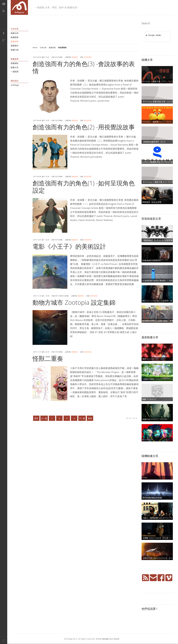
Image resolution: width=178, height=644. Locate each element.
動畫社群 (15, 33)
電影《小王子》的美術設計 (69, 246)
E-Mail (4, 4)
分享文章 (43, 48)
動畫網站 (15, 63)
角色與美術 (88, 57)
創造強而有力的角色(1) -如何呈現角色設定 (84, 187)
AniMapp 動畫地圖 (19, 7)
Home (35, 48)
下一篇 (82, 418)
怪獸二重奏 (48, 358)
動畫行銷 (15, 50)
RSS (4, 11)
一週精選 (15, 72)
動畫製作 (15, 46)
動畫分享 (15, 67)
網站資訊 (15, 81)
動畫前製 (52, 48)
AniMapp (15, 85)
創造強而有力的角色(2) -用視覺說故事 (84, 127)
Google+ (4, 40)
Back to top (4, 640)
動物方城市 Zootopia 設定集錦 (74, 302)
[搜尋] (154, 35)
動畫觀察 (15, 37)
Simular (106, 639)
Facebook (4, 33)
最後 (90, 418)
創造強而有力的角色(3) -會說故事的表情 (84, 67)
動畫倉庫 (15, 59)
